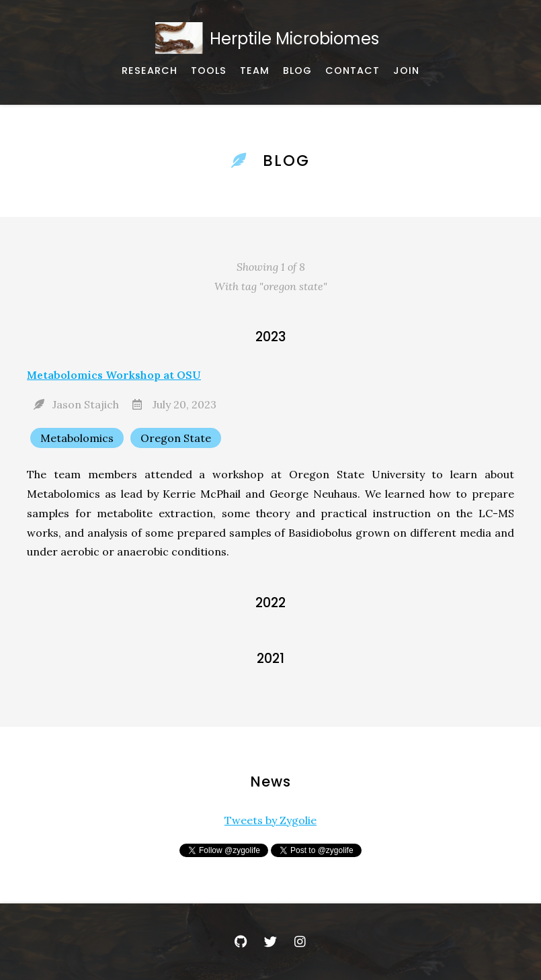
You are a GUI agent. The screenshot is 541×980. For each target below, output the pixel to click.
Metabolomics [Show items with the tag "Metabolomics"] (77, 438)
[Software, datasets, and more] (209, 71)
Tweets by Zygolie (270, 820)
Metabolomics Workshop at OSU (114, 375)
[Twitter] (271, 942)
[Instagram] (300, 942)
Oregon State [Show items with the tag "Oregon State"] (176, 438)
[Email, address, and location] (352, 71)
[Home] (270, 39)
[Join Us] (406, 71)
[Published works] (150, 71)
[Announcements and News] (297, 71)
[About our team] (255, 71)
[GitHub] (241, 942)
